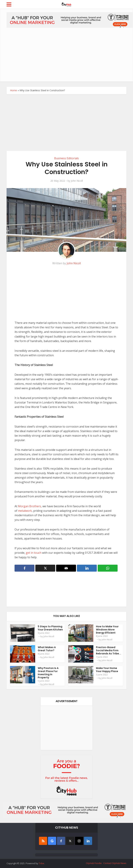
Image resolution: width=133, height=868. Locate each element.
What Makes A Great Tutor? (47, 649)
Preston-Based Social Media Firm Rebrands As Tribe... (108, 650)
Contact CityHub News (115, 863)
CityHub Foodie (94, 863)
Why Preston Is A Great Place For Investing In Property (48, 673)
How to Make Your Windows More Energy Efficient (107, 630)
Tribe (41, 863)
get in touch (34, 553)
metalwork (25, 511)
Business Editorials (66, 158)
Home (14, 90)
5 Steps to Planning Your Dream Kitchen (50, 628)
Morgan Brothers (30, 506)
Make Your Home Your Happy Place (107, 670)
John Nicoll (77, 181)
